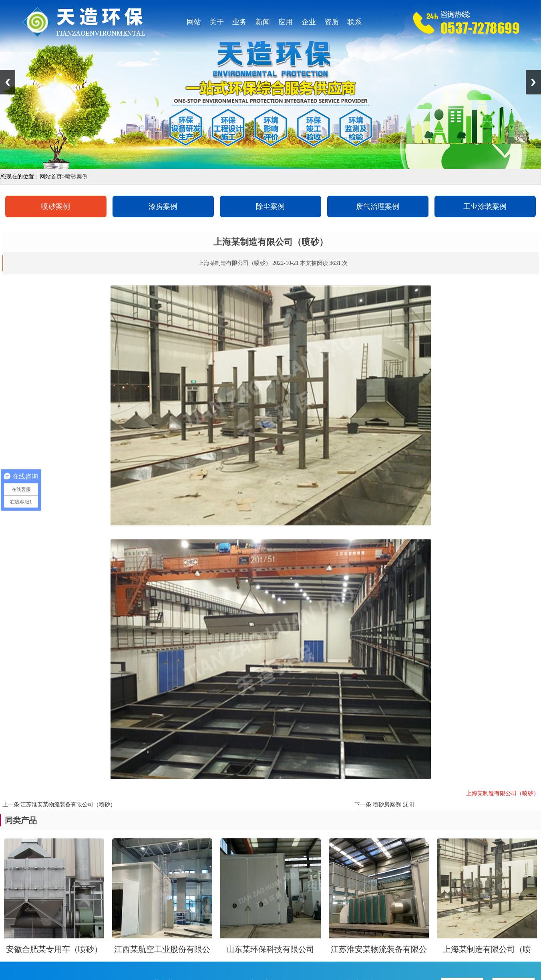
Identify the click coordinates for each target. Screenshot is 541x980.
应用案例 (286, 24)
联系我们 (354, 24)
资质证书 (332, 24)
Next (533, 82)
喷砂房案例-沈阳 (393, 805)
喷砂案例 (56, 206)
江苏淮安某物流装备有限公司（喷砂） (68, 805)
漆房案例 (163, 206)
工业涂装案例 (485, 206)
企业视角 (309, 24)
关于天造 (217, 24)
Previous (8, 82)
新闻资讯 (263, 24)
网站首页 (194, 24)
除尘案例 (270, 206)
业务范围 (239, 24)
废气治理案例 (378, 206)
